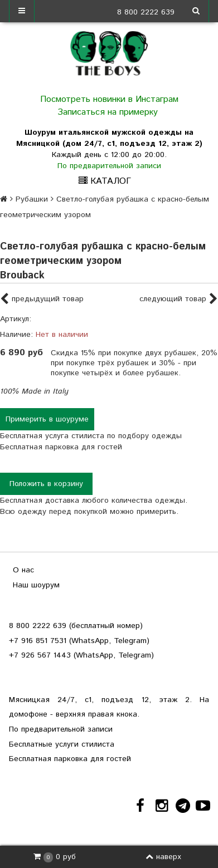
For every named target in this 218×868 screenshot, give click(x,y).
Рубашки (32, 199)
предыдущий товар (42, 300)
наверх (163, 857)
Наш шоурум (36, 585)
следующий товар (179, 300)
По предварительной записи (109, 166)
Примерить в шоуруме (47, 419)
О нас (23, 570)
